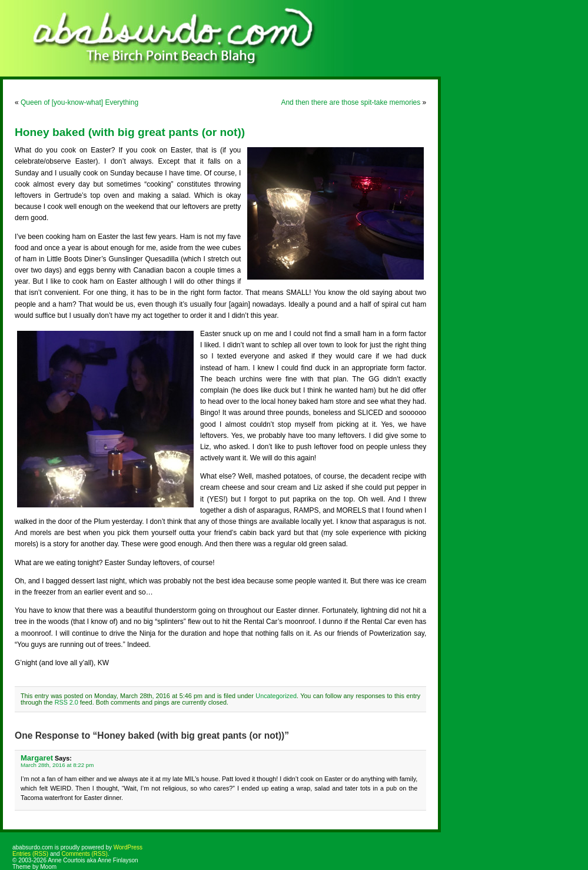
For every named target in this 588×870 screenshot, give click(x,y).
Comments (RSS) (84, 854)
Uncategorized (276, 696)
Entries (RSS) (30, 854)
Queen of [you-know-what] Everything (79, 102)
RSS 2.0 (67, 702)
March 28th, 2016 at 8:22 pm (57, 765)
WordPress (128, 847)
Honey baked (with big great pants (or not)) (130, 132)
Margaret (37, 758)
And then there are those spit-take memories (351, 102)
